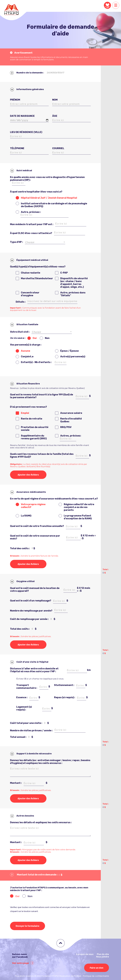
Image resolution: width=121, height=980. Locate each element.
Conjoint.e (27, 356)
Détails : (21, 302)
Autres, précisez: (71, 436)
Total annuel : (18, 737)
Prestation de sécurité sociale (35, 429)
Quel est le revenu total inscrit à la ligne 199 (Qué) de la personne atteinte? (42, 396)
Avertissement (21, 53)
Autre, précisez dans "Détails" (73, 294)
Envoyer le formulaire (28, 926)
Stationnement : (64, 685)
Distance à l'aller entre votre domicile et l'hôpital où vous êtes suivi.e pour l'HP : (34, 670)
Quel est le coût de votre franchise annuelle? (37, 526)
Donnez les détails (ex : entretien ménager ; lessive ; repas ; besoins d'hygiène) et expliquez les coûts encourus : (50, 762)
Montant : (16, 783)
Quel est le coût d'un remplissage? (31, 601)
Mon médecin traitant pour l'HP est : (32, 224)
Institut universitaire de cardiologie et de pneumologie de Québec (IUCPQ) (54, 205)
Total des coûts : (20, 548)
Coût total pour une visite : (26, 723)
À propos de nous (85, 954)
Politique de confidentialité (96, 976)
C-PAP (64, 273)
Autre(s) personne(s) (73, 356)
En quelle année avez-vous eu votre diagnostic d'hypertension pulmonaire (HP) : (47, 179)
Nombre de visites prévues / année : (31, 730)
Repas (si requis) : (65, 697)
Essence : (22, 697)
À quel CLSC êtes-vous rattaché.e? (31, 233)
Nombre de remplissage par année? (31, 611)
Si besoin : (15, 556)
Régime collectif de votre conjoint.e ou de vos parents (79, 507)
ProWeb (77, 976)
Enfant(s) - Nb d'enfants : (36, 362)
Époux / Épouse (69, 351)
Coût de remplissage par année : (29, 619)
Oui (35, 338)
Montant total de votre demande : (34, 875)
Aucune (26, 351)
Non (47, 338)
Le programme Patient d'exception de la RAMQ (78, 517)
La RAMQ (26, 516)
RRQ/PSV (66, 427)
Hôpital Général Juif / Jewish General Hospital (49, 198)
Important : (16, 308)
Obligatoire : (17, 464)
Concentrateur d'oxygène (30, 294)
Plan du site (103, 954)
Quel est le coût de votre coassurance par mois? (35, 537)
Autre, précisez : (31, 212)
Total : (106, 804)
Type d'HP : (16, 242)
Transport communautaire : (27, 686)
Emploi (25, 413)
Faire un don (97, 968)
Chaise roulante (31, 273)
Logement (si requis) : (24, 708)
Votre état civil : (20, 332)
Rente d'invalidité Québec (71, 420)
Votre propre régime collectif (33, 506)
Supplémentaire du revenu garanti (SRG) (34, 437)
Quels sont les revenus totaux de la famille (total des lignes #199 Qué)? (42, 455)
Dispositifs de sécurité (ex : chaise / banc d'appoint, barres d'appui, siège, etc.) (74, 283)
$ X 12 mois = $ (88, 537)
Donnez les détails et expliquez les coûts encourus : (41, 822)
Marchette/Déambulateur (37, 278)
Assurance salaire (71, 413)
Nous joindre (103, 957)
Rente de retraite (32, 419)
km (89, 670)
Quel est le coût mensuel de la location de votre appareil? (35, 589)
